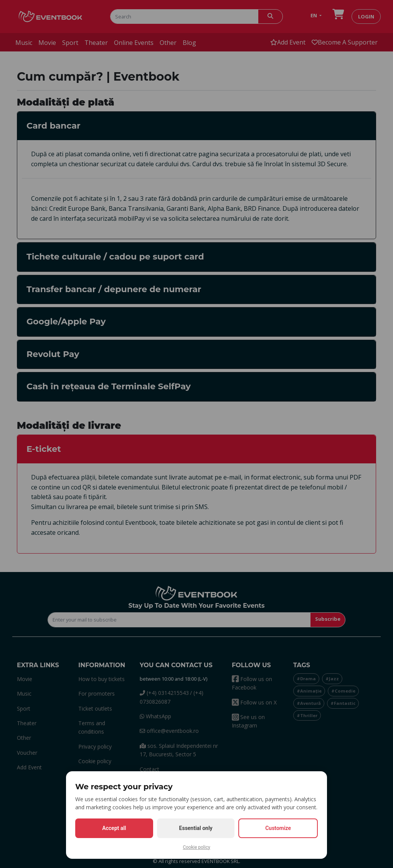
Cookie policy (196, 847)
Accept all (114, 828)
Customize (278, 828)
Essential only (196, 828)
